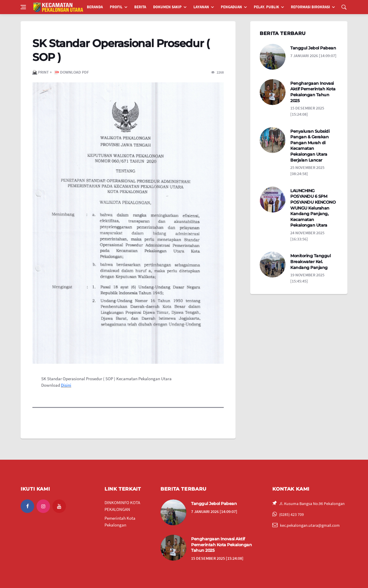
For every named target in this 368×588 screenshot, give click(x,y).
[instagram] (43, 506)
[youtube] (59, 506)
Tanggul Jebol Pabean (313, 48)
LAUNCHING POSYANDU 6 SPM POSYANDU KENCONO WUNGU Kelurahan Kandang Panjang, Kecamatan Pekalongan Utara (313, 208)
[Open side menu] (23, 7)
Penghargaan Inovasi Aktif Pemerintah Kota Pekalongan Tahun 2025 (313, 92)
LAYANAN (201, 7)
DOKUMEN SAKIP (167, 7)
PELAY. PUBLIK (266, 7)
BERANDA (95, 7)
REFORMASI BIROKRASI (310, 7)
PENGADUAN (231, 7)
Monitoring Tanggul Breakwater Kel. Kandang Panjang (310, 261)
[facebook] (27, 506)
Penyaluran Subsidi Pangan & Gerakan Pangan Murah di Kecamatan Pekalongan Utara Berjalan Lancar (310, 146)
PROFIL (116, 7)
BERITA (140, 7)
